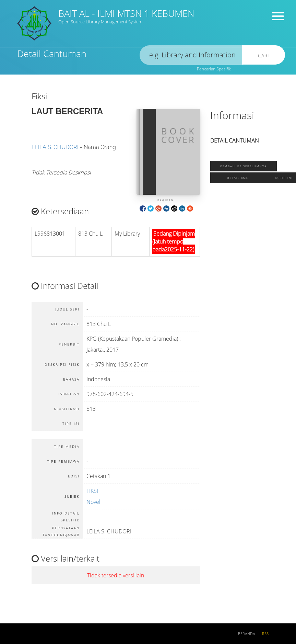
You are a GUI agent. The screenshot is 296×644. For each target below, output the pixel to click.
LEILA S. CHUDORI (55, 147)
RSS (265, 634)
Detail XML (238, 178)
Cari (264, 55)
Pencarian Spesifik (214, 69)
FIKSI (92, 491)
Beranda (247, 634)
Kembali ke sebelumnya (244, 166)
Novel (93, 502)
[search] (191, 55)
